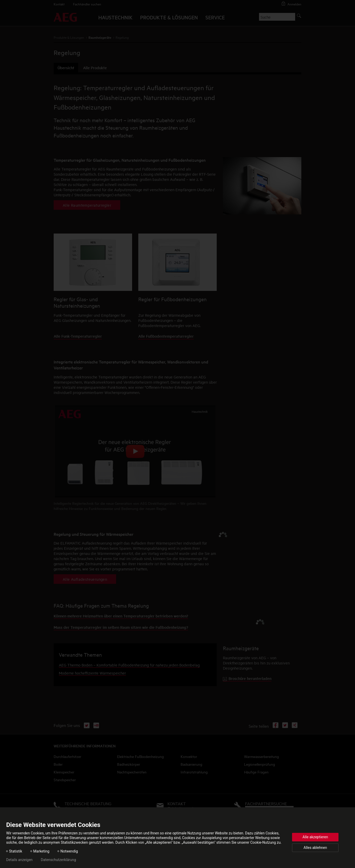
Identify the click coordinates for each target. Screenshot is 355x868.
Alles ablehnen (315, 848)
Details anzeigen (19, 860)
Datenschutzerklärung (58, 860)
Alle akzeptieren (315, 837)
